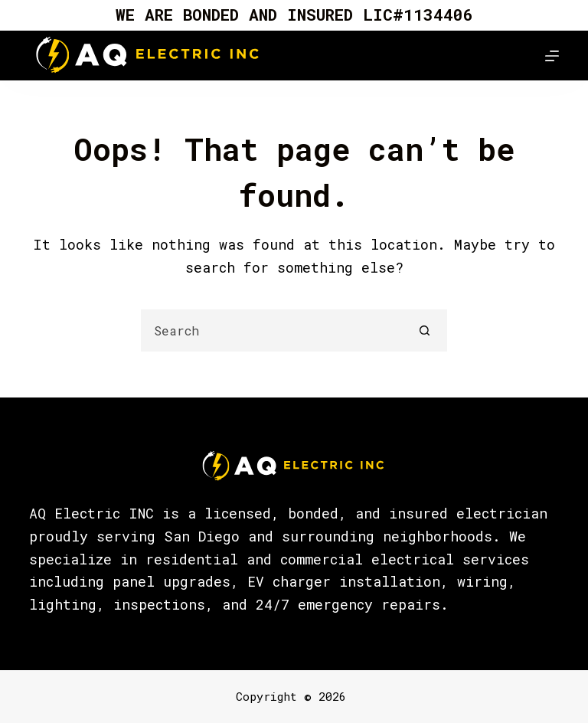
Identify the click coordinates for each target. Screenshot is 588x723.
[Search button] (425, 330)
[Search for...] (273, 330)
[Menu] (552, 56)
